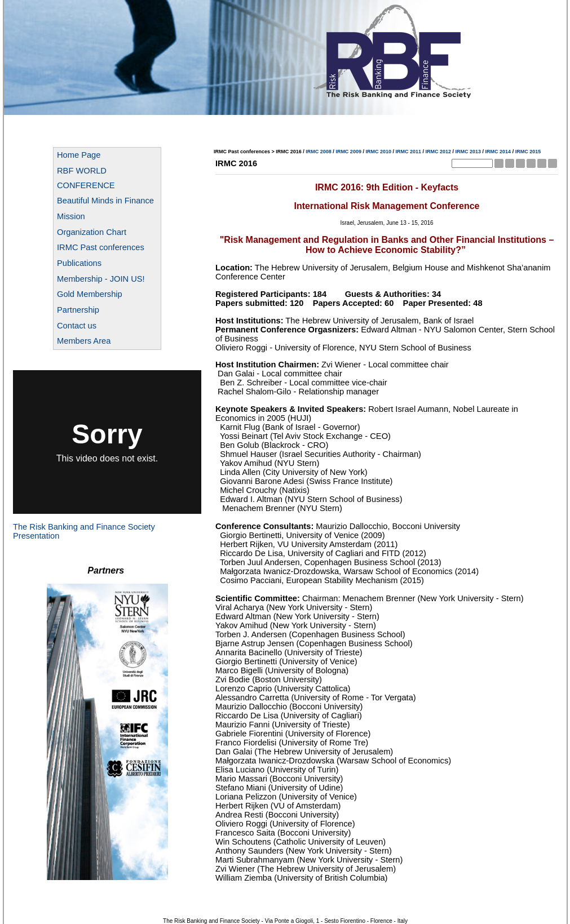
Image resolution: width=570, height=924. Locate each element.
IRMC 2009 (348, 152)
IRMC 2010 (378, 152)
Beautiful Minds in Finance (105, 201)
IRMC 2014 (498, 152)
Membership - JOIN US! (101, 279)
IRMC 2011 (408, 152)
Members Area (84, 341)
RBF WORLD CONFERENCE (86, 178)
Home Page (79, 155)
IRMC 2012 (439, 152)
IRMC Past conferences (101, 247)
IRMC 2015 (528, 152)
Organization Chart (92, 232)
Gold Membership (90, 294)
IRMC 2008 (319, 152)
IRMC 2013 (469, 152)
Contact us (77, 326)
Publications (79, 263)
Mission (71, 216)
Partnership (78, 310)
